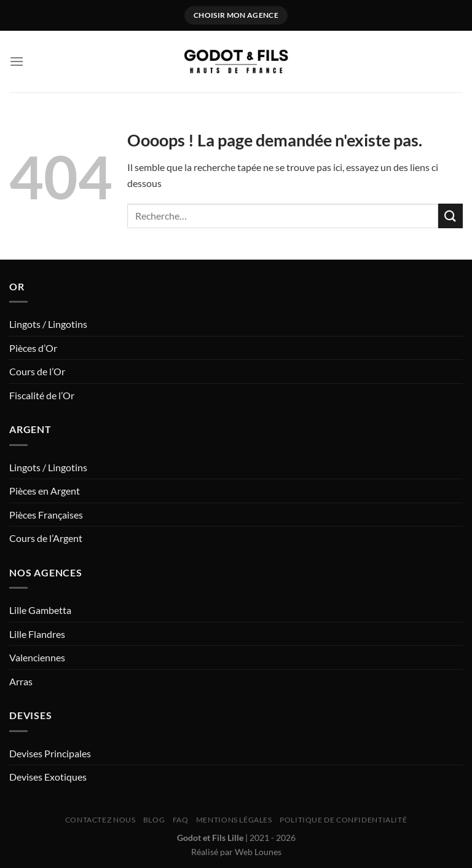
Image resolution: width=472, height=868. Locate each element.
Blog (154, 820)
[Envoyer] (450, 216)
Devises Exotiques (48, 777)
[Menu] (17, 61)
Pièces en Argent (45, 491)
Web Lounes (258, 852)
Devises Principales (50, 753)
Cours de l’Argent (46, 538)
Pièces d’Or (33, 348)
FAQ (181, 820)
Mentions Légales (234, 820)
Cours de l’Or (37, 371)
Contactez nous (100, 820)
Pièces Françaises (46, 515)
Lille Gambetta (40, 610)
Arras (21, 681)
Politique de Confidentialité (343, 820)
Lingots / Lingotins (48, 324)
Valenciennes (37, 657)
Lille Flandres (37, 634)
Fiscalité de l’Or (42, 395)
